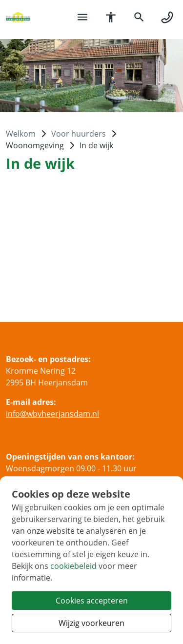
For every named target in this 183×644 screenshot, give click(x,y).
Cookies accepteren (92, 601)
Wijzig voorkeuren (91, 623)
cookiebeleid (73, 566)
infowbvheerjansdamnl (52, 414)
